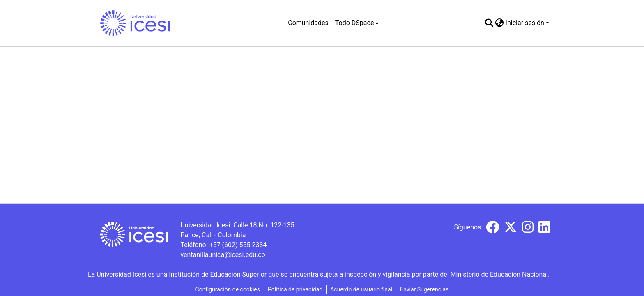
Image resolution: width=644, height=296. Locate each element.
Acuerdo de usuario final (361, 289)
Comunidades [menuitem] (308, 23)
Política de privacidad (295, 289)
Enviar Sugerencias (424, 289)
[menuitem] (357, 23)
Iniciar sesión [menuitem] (525, 23)
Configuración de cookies (228, 289)
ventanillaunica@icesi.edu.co (223, 255)
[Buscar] (489, 23)
